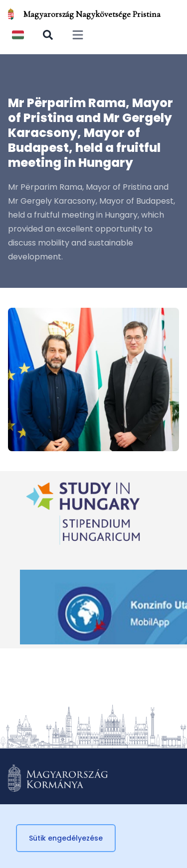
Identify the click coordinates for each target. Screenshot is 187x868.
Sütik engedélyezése (66, 838)
